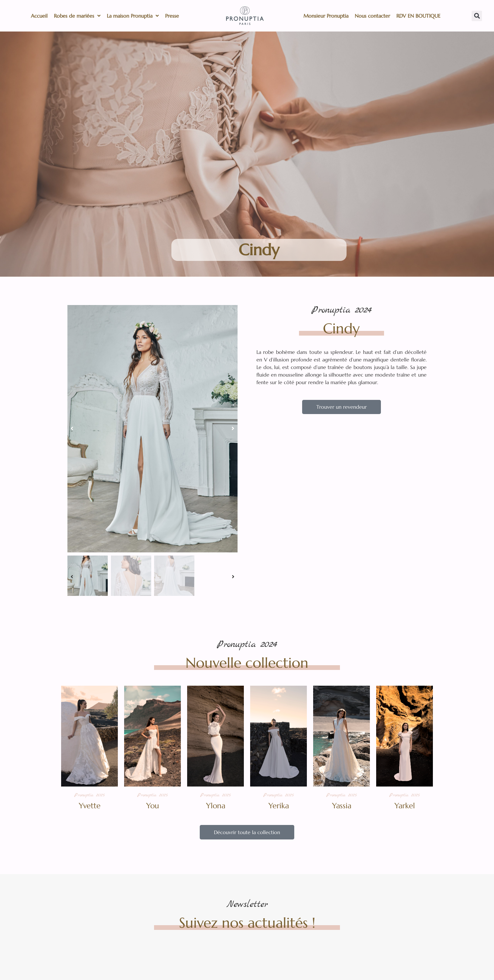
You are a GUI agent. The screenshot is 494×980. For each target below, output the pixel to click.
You (153, 806)
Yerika (279, 806)
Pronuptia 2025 (89, 795)
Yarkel (405, 806)
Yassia (342, 806)
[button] (477, 16)
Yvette (90, 806)
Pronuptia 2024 (342, 310)
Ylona (216, 806)
